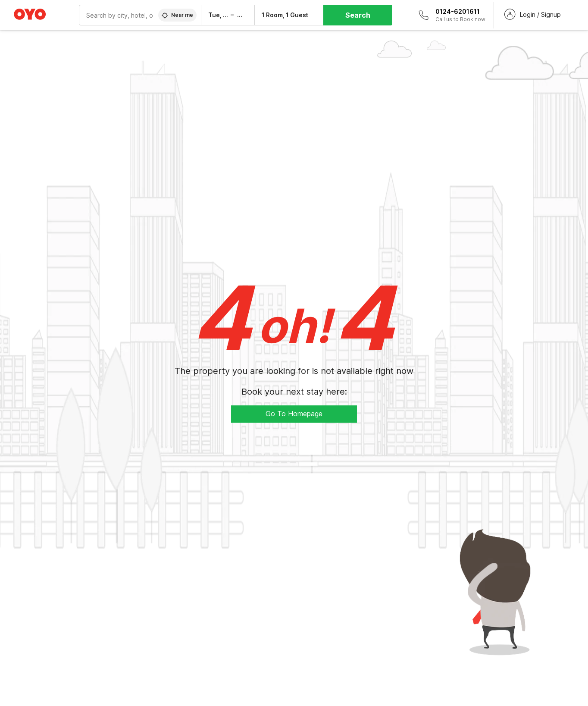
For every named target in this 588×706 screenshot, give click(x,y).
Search (358, 15)
